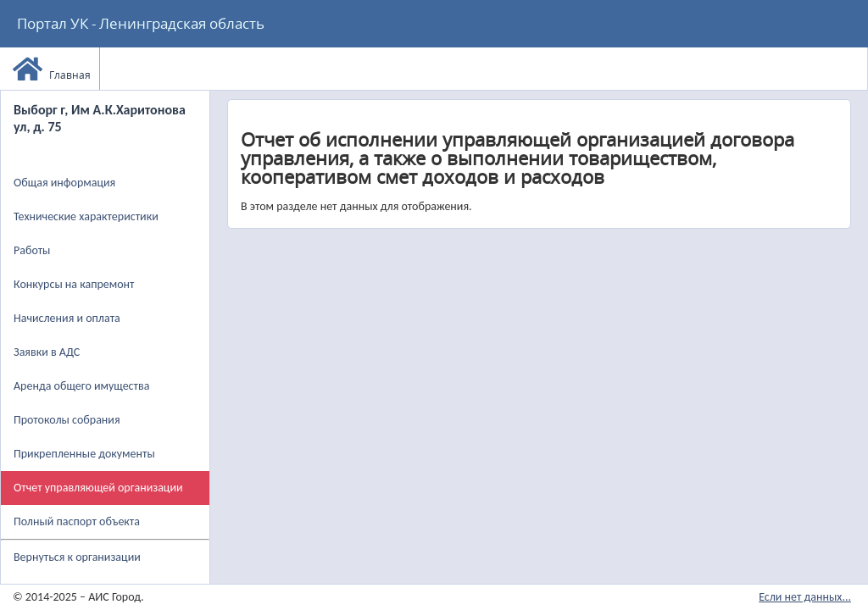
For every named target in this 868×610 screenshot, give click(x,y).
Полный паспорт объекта (77, 521)
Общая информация (64, 183)
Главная (52, 69)
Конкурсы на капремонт (74, 284)
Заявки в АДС (47, 352)
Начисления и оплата (67, 318)
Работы (32, 250)
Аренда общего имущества (81, 386)
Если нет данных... (805, 597)
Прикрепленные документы (84, 454)
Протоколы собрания (67, 420)
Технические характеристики (86, 216)
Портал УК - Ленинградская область (141, 23)
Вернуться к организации (77, 557)
